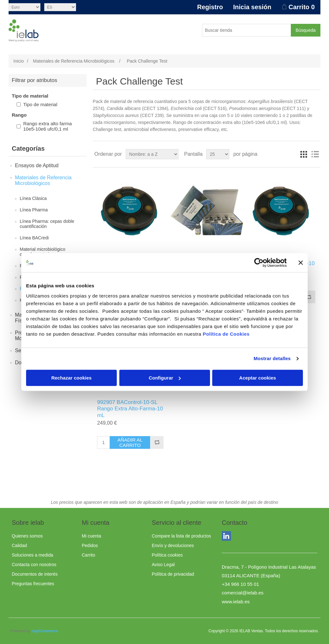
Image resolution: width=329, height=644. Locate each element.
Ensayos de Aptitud (37, 165)
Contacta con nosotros (34, 565)
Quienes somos (27, 536)
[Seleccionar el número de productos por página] (218, 154)
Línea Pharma (34, 210)
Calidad (19, 545)
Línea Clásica (33, 198)
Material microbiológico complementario (42, 252)
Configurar (165, 378)
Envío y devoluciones (173, 545)
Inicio (19, 61)
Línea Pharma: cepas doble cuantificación (47, 224)
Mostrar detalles (272, 358)
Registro (210, 7)
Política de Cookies (226, 334)
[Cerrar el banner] (301, 263)
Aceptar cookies (258, 378)
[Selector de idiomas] (60, 7)
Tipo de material (40, 104)
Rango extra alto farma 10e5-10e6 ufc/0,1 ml (48, 126)
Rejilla (304, 154)
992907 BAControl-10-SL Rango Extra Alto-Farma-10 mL (130, 409)
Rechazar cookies (71, 378)
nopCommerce (45, 631)
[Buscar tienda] (247, 30)
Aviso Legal (163, 565)
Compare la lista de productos (181, 536)
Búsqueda (306, 30)
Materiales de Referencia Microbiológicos (43, 180)
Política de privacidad (173, 574)
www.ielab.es (236, 602)
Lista (315, 154)
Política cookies (167, 555)
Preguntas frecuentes (33, 584)
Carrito (88, 555)
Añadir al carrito (130, 442)
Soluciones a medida (32, 555)
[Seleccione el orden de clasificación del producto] (152, 154)
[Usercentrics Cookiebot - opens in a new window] (259, 263)
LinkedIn (228, 537)
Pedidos (90, 545)
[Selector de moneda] (24, 7)
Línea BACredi (34, 238)
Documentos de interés (35, 574)
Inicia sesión (252, 7)
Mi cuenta (91, 536)
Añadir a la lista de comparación (309, 297)
